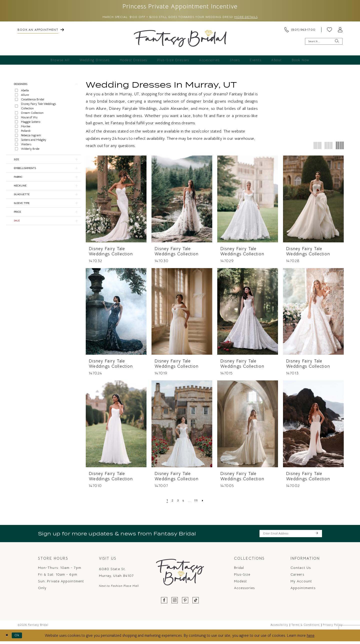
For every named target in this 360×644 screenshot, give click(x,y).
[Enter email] (291, 535)
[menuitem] (41, 31)
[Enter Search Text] (324, 43)
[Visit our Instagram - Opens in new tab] (175, 603)
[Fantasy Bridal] (180, 40)
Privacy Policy (333, 627)
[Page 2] (171, 501)
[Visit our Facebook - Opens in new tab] (164, 603)
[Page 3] (177, 501)
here (311, 638)
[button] (340, 31)
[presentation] (116, 200)
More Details (256, 18)
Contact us (301, 570)
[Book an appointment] (41, 31)
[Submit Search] (337, 43)
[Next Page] (205, 501)
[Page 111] (198, 501)
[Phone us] (300, 31)
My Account (301, 584)
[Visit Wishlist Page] (329, 31)
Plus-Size (242, 577)
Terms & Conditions (305, 627)
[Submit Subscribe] (317, 535)
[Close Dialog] (8, 638)
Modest (240, 584)
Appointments (303, 590)
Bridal (239, 570)
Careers (297, 577)
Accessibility (279, 627)
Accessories (244, 590)
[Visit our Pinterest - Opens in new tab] (185, 603)
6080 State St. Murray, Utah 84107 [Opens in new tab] (116, 575)
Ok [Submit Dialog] (19, 638)
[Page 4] (183, 501)
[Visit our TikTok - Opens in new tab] (196, 603)
